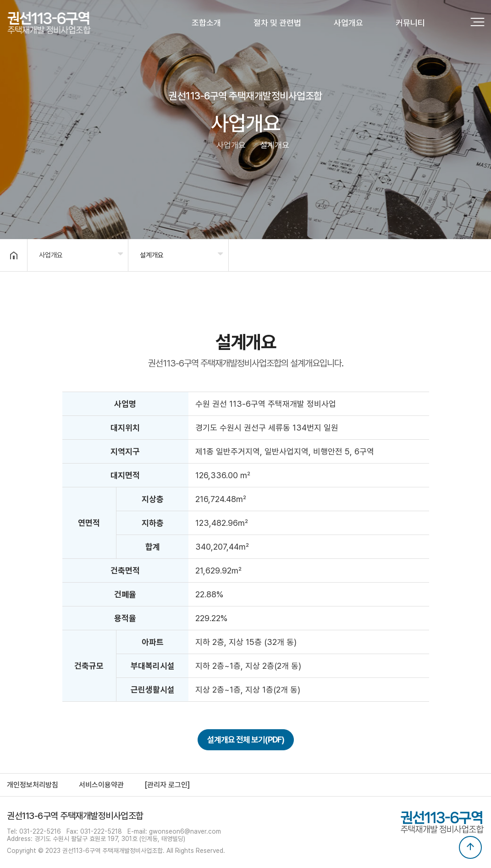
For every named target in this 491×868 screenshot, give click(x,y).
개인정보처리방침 (33, 785)
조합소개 (206, 23)
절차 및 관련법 (277, 23)
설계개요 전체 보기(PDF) (246, 740)
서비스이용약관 (101, 785)
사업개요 (348, 23)
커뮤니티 (410, 23)
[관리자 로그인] (167, 785)
